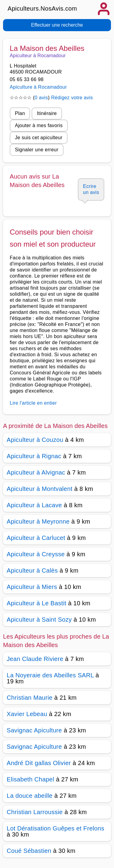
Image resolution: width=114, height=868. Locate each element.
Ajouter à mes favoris (39, 125)
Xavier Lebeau (27, 714)
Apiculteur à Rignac (34, 456)
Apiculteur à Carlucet (36, 538)
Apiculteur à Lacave (34, 505)
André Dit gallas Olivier (39, 763)
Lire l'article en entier (33, 403)
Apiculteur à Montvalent (40, 489)
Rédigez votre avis (72, 98)
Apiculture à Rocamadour (38, 87)
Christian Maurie (30, 698)
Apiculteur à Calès (32, 570)
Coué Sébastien (29, 851)
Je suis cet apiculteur (39, 138)
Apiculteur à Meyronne (38, 521)
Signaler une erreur (37, 150)
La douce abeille (30, 796)
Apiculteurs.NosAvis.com (42, 8)
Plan (20, 113)
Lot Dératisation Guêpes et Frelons (55, 828)
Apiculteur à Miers (32, 587)
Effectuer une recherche (57, 25)
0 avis (41, 98)
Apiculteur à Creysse (36, 554)
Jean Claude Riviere (35, 659)
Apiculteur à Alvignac (36, 472)
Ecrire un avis (91, 189)
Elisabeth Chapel (30, 779)
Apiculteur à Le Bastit (36, 603)
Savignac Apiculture (34, 730)
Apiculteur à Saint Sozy (39, 620)
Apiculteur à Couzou (35, 440)
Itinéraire (47, 113)
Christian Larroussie (35, 812)
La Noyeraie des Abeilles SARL (50, 675)
